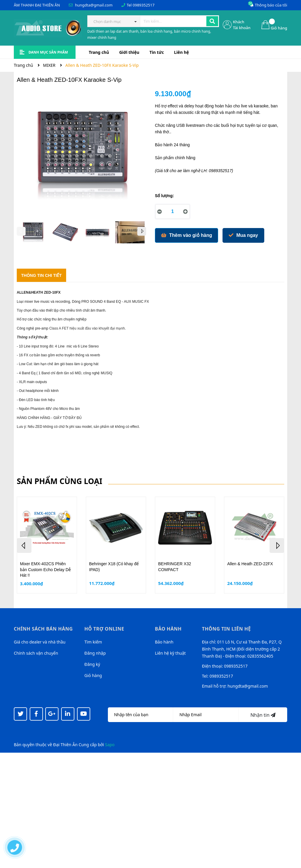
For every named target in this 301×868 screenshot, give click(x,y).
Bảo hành (164, 642)
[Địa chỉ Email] (206, 715)
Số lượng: (164, 196)
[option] (33, 234)
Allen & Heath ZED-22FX (250, 564)
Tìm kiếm (93, 642)
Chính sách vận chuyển (36, 653)
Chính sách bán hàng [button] (43, 629)
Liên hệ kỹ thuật (170, 653)
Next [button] (142, 231)
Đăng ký (92, 664)
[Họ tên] (141, 715)
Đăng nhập (95, 653)
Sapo (110, 745)
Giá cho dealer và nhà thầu (40, 642)
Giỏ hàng (93, 675)
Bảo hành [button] (168, 629)
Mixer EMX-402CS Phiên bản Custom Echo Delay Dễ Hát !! (45, 569)
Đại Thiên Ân (65, 745)
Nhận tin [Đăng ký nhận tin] (263, 715)
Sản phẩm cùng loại (60, 481)
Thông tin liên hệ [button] (226, 629)
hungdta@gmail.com (94, 5)
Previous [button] (21, 231)
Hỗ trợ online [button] (104, 629)
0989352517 (143, 5)
